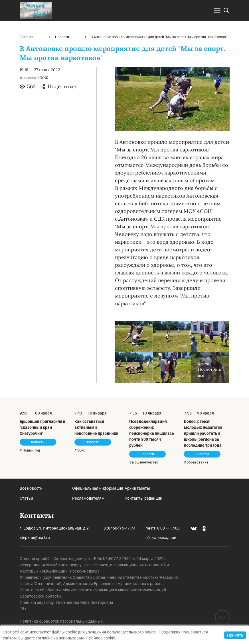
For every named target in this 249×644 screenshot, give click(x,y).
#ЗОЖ (43, 78)
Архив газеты (137, 488)
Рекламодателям (88, 498)
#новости (28, 78)
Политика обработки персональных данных (61, 621)
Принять (235, 635)
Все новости (31, 488)
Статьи (26, 498)
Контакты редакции (143, 498)
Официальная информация (98, 488)
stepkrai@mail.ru (35, 538)
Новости (62, 37)
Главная (27, 37)
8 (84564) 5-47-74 (120, 528)
